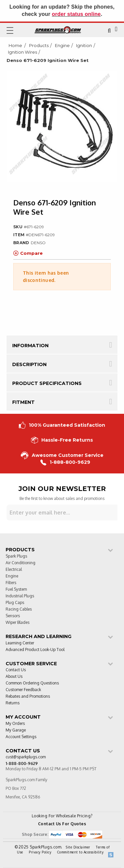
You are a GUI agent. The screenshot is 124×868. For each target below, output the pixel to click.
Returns (13, 703)
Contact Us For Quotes (62, 824)
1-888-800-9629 (65, 462)
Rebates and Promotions (28, 697)
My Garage (16, 730)
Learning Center (20, 643)
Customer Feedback (23, 690)
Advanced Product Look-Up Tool (35, 650)
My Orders (15, 724)
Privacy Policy (40, 852)
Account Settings (21, 737)
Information (30, 346)
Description (29, 364)
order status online (76, 14)
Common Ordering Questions (32, 683)
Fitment (23, 402)
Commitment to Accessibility (81, 852)
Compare (28, 253)
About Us (14, 677)
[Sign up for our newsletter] (62, 513)
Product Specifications (47, 383)
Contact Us (16, 670)
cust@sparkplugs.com (26, 757)
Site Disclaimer (78, 847)
